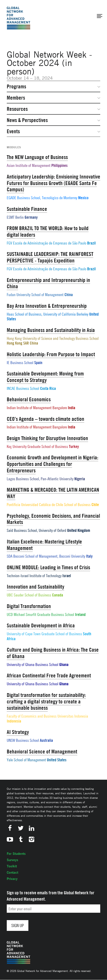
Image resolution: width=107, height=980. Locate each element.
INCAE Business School (23, 388)
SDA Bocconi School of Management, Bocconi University (46, 556)
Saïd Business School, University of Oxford (36, 530)
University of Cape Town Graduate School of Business (44, 634)
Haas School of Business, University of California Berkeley (48, 314)
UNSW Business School (23, 740)
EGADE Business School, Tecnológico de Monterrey (42, 198)
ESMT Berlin (15, 217)
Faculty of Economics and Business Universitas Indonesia (47, 716)
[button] (100, 16)
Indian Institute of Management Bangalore (37, 408)
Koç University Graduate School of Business (37, 446)
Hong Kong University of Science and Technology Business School (53, 338)
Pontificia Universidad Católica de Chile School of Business (49, 505)
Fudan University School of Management (35, 295)
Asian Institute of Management (29, 165)
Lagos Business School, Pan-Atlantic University (40, 479)
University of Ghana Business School (33, 665)
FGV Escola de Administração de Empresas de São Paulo (47, 243)
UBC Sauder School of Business (29, 595)
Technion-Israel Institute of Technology (34, 576)
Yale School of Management (26, 760)
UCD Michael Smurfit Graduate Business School (40, 614)
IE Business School (20, 363)
